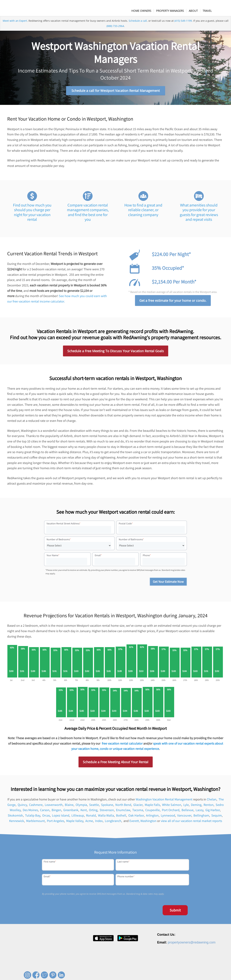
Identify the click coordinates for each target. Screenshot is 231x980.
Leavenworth (54, 806)
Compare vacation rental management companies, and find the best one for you (88, 214)
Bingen (56, 811)
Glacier (138, 806)
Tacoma (138, 811)
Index (99, 822)
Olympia (81, 806)
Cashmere (36, 806)
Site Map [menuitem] (212, 972)
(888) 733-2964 (115, 31)
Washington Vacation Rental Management (164, 801)
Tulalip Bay (33, 817)
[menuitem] (143, 11)
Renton (209, 806)
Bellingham (201, 817)
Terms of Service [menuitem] (195, 972)
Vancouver (184, 817)
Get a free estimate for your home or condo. (173, 302)
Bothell (121, 817)
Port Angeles (55, 822)
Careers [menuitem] (140, 972)
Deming (196, 806)
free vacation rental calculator (122, 745)
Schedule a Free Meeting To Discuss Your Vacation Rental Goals (116, 352)
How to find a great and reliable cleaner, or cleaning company (143, 211)
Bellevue (188, 811)
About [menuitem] (130, 972)
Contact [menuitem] (162, 972)
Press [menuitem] (151, 972)
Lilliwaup (78, 817)
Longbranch (113, 822)
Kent (84, 811)
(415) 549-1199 (183, 26)
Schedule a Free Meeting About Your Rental (116, 763)
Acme (89, 822)
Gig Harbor (213, 811)
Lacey (199, 811)
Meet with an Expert (15, 26)
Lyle (186, 806)
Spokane (107, 806)
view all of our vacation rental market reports (191, 822)
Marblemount (35, 822)
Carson (45, 811)
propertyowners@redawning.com (192, 944)
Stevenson (107, 811)
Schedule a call (138, 26)
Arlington (152, 817)
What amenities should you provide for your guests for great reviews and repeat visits (199, 214)
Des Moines (30, 811)
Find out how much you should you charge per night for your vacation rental (32, 214)
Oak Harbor (136, 817)
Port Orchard (171, 811)
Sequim (217, 817)
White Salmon (172, 806)
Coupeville (152, 811)
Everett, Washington (143, 822)
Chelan (212, 801)
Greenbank (71, 811)
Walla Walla (106, 817)
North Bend (123, 806)
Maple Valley (75, 822)
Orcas (46, 817)
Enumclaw (123, 811)
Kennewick (17, 822)
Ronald (91, 817)
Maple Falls (152, 806)
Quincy (22, 806)
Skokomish (15, 817)
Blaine (69, 806)
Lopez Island (61, 817)
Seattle (94, 806)
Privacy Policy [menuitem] (176, 972)
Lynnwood (168, 817)
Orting (93, 811)
